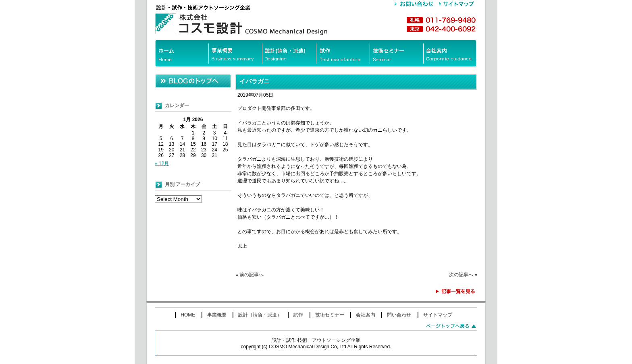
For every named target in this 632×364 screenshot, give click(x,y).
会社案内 (366, 315)
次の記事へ (461, 275)
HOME (188, 315)
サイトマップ (438, 315)
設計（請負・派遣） (260, 315)
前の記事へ (252, 275)
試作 (298, 315)
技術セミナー (330, 315)
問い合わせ (399, 315)
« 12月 (162, 163)
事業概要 (217, 315)
